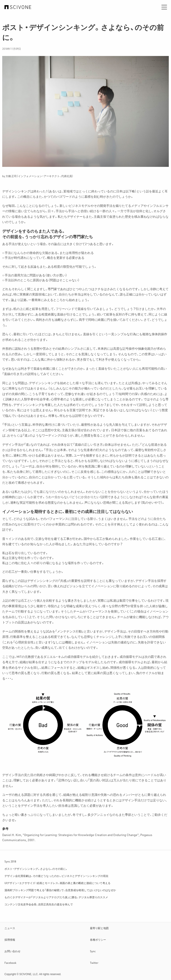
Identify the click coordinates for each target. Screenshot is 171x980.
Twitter (94, 963)
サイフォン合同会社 (18, 7)
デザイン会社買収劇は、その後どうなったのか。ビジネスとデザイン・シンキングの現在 (56, 876)
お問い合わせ (12, 951)
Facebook (10, 963)
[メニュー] (164, 7)
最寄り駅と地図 (99, 928)
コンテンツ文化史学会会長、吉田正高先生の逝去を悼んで (39, 904)
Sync (93, 951)
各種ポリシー (98, 940)
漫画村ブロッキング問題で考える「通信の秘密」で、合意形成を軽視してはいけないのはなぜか (60, 890)
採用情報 (10, 940)
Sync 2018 (10, 861)
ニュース (10, 928)
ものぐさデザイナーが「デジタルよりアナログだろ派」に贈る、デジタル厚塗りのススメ (56, 897)
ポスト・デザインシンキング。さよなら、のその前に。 (36, 869)
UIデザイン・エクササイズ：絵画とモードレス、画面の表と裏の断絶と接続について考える (57, 883)
